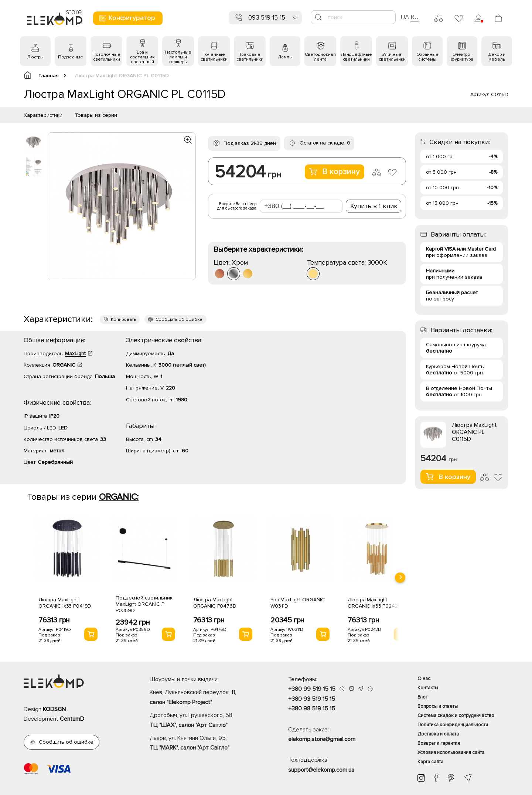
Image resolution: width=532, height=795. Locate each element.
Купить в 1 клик (374, 206)
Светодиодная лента (320, 57)
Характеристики (43, 115)
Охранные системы (427, 57)
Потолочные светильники (106, 57)
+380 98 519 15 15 (312, 709)
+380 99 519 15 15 (312, 689)
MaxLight (75, 354)
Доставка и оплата (438, 734)
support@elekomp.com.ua (321, 770)
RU (415, 17)
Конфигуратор (127, 18)
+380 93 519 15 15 (312, 699)
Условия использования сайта (451, 752)
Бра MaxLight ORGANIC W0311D (298, 603)
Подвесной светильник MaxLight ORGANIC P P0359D (144, 604)
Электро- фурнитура (462, 57)
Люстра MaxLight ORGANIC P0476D (215, 603)
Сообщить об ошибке (179, 320)
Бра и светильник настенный (142, 57)
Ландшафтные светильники (356, 57)
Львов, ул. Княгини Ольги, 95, (206, 744)
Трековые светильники (250, 57)
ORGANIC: (119, 497)
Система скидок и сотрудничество (456, 716)
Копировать (123, 320)
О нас (424, 679)
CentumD (72, 719)
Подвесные (71, 57)
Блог (423, 697)
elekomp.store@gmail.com (322, 739)
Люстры (35, 57)
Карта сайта (430, 762)
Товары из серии (96, 115)
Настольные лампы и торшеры (178, 57)
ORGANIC (64, 365)
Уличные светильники (392, 57)
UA (405, 17)
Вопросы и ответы (438, 706)
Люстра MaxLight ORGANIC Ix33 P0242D (374, 603)
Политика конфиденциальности (453, 725)
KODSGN (54, 709)
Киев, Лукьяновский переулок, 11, (206, 698)
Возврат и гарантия (439, 743)
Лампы (285, 57)
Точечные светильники (214, 57)
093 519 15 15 (267, 18)
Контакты (428, 688)
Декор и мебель (497, 57)
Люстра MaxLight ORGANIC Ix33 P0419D (65, 603)
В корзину (335, 172)
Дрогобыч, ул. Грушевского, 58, (206, 721)
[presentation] (400, 578)
